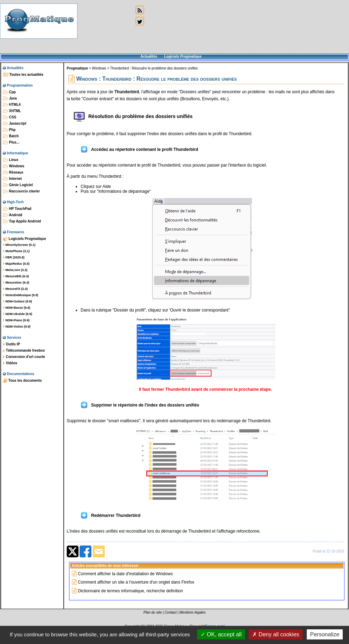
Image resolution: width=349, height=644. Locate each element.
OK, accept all (221, 634)
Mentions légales (192, 612)
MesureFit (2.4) (15, 289)
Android (13, 215)
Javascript (15, 124)
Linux (11, 160)
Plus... (11, 142)
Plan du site (153, 612)
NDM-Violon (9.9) (17, 327)
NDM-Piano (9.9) (16, 320)
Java (10, 98)
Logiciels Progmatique (183, 56)
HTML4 (12, 105)
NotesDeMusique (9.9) (21, 295)
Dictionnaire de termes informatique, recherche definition (130, 591)
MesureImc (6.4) (16, 283)
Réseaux (13, 173)
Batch (11, 136)
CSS (10, 117)
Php (9, 130)
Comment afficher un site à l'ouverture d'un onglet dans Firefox (136, 582)
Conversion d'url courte (24, 357)
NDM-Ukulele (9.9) (18, 314)
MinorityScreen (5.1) (19, 245)
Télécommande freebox (24, 351)
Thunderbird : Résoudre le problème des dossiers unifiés (154, 68)
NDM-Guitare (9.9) (18, 301)
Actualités (149, 56)
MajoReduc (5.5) (16, 264)
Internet (12, 179)
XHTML (12, 111)
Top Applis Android (22, 221)
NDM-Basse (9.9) (17, 308)
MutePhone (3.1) (16, 251)
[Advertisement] (105, 27)
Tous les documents (23, 381)
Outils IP (12, 344)
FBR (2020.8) (14, 257)
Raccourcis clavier (21, 191)
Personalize (325, 634)
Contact (170, 612)
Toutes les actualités (23, 75)
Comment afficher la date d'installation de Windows (125, 574)
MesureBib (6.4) (16, 276)
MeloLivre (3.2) (15, 270)
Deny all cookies (276, 634)
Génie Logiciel (18, 185)
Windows (14, 166)
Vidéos (10, 363)
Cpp (9, 92)
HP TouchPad (17, 209)
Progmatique (77, 68)
